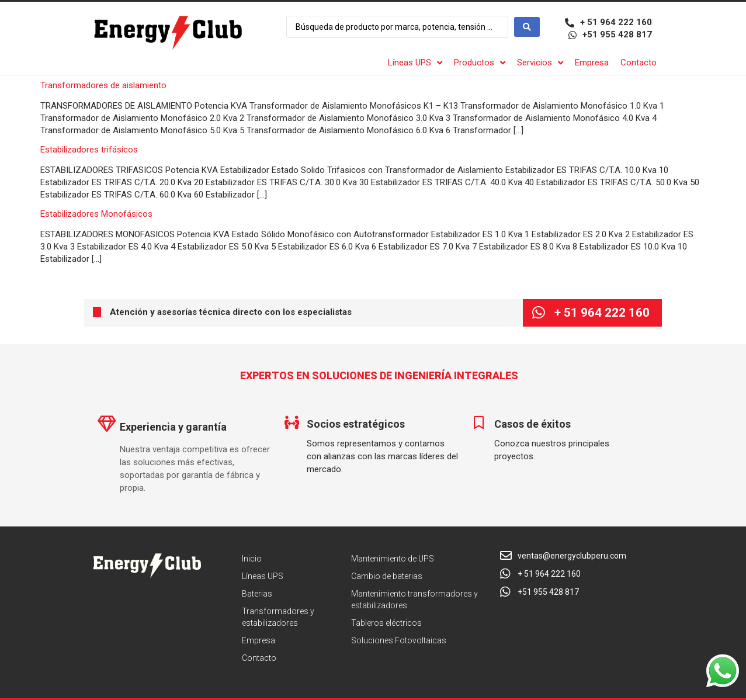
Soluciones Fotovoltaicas (399, 640)
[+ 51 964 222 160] (538, 313)
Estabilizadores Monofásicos (96, 214)
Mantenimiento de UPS (393, 559)
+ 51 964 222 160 (602, 313)
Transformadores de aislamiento (103, 85)
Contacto (259, 658)
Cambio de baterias (387, 576)
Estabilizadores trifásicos (89, 150)
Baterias (257, 594)
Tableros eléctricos (386, 623)
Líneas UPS (263, 576)
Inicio (252, 559)
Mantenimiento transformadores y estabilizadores (414, 599)
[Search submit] (527, 27)
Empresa (259, 640)
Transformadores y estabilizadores (278, 617)
